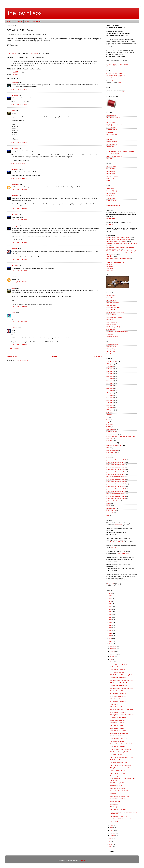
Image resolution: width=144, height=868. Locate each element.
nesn (108, 448)
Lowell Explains (115, 804)
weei (108, 515)
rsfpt (108, 137)
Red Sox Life (110, 132)
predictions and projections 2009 (116, 460)
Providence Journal (112, 176)
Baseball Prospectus (113, 303)
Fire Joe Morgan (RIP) (113, 327)
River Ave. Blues (111, 347)
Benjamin (15, 82)
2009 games (110, 374)
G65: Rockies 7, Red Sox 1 (118, 736)
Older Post (97, 356)
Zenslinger (15, 95)
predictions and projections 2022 (116, 491)
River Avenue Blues (123, 553)
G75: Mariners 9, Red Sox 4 (118, 686)
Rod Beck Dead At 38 (116, 691)
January (113, 836)
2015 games (110, 388)
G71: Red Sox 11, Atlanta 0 (118, 707)
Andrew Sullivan (111, 580)
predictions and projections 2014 (116, 472)
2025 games (110, 410)
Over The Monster (112, 127)
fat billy (109, 427)
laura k (14, 313)
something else (111, 511)
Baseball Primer (111, 300)
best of (20, 21)
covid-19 (109, 415)
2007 (110, 644)
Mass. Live (119, 525)
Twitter (116, 66)
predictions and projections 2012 (116, 467)
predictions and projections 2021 (116, 489)
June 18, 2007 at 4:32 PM (19, 220)
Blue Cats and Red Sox (117, 542)
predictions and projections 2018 (116, 482)
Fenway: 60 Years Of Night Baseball (121, 744)
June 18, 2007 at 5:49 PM (19, 282)
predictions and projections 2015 (116, 474)
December (113, 646)
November (113, 649)
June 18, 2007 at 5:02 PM (19, 271)
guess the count (111, 432)
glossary (28, 21)
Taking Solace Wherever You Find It (121, 768)
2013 (110, 628)
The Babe (109, 257)
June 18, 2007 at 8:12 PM (19, 307)
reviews (109, 503)
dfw (107, 417)
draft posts (110, 424)
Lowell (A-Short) (111, 201)
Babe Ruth (110, 264)
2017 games (110, 393)
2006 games (110, 366)
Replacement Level (112, 344)
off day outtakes (111, 453)
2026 (110, 593)
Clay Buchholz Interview (117, 672)
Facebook (110, 66)
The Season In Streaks (117, 741)
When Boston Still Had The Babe (116, 241)
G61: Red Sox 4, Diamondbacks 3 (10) (122, 757)
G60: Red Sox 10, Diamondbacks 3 (121, 765)
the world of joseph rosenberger (116, 75)
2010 (110, 636)
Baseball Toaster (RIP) (113, 307)
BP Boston (110, 120)
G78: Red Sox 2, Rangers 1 (118, 670)
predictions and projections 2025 (116, 496)
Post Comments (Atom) (22, 360)
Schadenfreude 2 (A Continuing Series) (122, 688)
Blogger (83, 860)
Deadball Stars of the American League (118, 240)
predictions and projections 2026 (116, 499)
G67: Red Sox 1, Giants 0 (118, 728)
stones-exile (110, 513)
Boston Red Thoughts (113, 118)
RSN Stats (110, 139)
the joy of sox (25, 13)
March (112, 830)
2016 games (110, 390)
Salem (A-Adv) (111, 196)
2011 (110, 633)
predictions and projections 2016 (116, 477)
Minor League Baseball (113, 205)
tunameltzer (15, 184)
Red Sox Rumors (112, 134)
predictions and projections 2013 (116, 469)
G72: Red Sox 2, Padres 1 (118, 701)
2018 (110, 615)
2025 (110, 596)
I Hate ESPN (114, 704)
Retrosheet (110, 334)
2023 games (110, 407)
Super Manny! (114, 776)
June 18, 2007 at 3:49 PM (19, 163)
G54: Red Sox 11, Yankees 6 (119, 809)
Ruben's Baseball (112, 142)
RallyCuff (114, 548)
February (113, 833)
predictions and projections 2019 (116, 484)
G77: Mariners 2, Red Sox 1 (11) (120, 678)
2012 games (110, 381)
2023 (110, 601)
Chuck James (34, 53)
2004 (110, 844)
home (8, 21)
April (112, 828)
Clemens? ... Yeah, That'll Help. (119, 791)
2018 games (110, 395)
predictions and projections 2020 (116, 486)
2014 (110, 625)
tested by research (112, 77)
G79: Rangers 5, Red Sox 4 (118, 664)
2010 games (110, 376)
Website (122, 66)
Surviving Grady (111, 149)
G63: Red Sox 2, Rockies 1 (118, 747)
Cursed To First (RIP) (113, 154)
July (112, 659)
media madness (111, 443)
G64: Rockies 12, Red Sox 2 (118, 739)
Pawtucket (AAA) (112, 191)
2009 (110, 638)
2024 (110, 599)
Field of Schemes (112, 322)
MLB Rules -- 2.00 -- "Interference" (120, 819)
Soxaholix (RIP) (111, 159)
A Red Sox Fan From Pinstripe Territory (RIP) (120, 151)
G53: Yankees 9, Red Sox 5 (118, 816)
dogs (108, 422)
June (112, 662)
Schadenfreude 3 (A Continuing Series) (122, 680)
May (112, 825)
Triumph (125, 64)
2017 (110, 617)
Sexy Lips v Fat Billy (116, 755)
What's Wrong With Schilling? (119, 717)
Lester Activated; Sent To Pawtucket (121, 749)
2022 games (110, 405)
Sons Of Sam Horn (112, 144)
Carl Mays (110, 266)
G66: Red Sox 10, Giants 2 (118, 731)
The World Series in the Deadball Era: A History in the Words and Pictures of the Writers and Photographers (121, 253)
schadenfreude (111, 508)
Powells (119, 64)
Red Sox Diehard (112, 130)
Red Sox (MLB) (111, 166)
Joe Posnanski (111, 329)
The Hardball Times (112, 336)
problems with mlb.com (113, 501)
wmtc (112, 81)
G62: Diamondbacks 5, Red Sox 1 (120, 752)
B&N (114, 64)
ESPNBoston (110, 178)
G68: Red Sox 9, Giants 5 (118, 725)
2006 (110, 839)
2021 (110, 607)
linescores (110, 440)
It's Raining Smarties (116, 667)
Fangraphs (110, 320)
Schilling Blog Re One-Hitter (118, 763)
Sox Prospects (111, 188)
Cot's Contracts (111, 315)
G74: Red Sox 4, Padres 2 (118, 693)
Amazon (109, 64)
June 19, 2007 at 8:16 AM (19, 344)
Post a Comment (15, 348)
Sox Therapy (110, 147)
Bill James (124, 92)
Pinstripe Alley (111, 349)
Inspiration (113, 793)
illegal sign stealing (112, 434)
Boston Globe (111, 171)
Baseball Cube (111, 298)
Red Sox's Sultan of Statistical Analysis (122, 709)
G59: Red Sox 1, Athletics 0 (118, 773)
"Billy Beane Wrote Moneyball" (119, 733)
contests (109, 412)
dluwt (108, 419)
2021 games (110, 403)
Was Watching (111, 351)
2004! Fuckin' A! (111, 362)
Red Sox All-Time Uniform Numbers (117, 332)
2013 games (110, 383)
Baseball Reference (112, 305)
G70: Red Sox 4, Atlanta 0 (118, 712)
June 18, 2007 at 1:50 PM (19, 89)
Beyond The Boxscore (113, 310)
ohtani (108, 455)
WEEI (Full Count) (112, 169)
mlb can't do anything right (114, 445)
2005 (110, 842)
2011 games (110, 378)
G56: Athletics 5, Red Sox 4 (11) (120, 796)
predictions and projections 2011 (116, 465)
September (114, 654)
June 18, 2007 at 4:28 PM (19, 208)
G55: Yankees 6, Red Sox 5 (118, 799)
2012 (110, 630)
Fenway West (111, 122)
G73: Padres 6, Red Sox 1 (118, 696)
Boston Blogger (111, 115)
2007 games (15, 74)
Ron (13, 277)
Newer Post (12, 356)
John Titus (110, 270)
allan (13, 111)
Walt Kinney (110, 268)
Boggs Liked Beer (115, 801)
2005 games (110, 364)
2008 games (110, 371)
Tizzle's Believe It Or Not (117, 771)
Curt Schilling (11, 53)
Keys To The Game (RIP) (114, 156)
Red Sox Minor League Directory (116, 203)
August (112, 657)
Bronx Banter (110, 354)
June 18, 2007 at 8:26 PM (19, 322)
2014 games (110, 386)
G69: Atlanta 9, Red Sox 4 (118, 723)
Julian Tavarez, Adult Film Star (119, 699)
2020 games (110, 400)
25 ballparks (37, 21)
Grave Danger (114, 822)
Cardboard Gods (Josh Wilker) (116, 312)
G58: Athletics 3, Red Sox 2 (118, 783)
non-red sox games (112, 450)
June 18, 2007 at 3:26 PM (19, 142)
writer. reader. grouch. (117, 73)
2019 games (110, 398)
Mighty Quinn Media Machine (115, 125)
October (113, 651)
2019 (110, 612)
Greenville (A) (111, 198)
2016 (110, 620)
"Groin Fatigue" (114, 807)
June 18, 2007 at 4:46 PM (19, 242)
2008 (110, 641)
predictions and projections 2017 (116, 479)
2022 (110, 604)
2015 (110, 623)
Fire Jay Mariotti (111, 324)
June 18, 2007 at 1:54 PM (19, 104)
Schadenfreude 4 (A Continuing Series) (122, 675)
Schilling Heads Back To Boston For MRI (122, 715)
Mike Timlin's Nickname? (117, 720)
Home (55, 356)
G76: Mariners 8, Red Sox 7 (118, 683)
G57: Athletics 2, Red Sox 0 (118, 788)
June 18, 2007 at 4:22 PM (19, 190)
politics (109, 457)
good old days (111, 429)
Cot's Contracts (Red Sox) (114, 317)
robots (108, 506)
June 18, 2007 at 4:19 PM (19, 178)
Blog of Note (111, 584)
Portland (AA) (111, 193)
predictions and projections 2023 (116, 494)
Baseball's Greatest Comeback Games (118, 259)
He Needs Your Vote (116, 785)
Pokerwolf (15, 249)
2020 (110, 609)
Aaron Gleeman (111, 295)
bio (14, 21)
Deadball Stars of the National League (118, 238)
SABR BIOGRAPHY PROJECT (116, 262)
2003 (110, 847)
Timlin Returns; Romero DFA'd (119, 760)
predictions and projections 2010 (116, 462)
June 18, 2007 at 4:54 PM (19, 259)
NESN (108, 181)
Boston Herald (111, 174)
